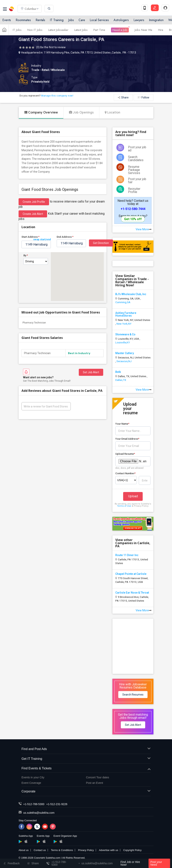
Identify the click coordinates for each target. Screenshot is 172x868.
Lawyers (139, 20)
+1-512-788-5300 (34, 804)
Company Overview (41, 113)
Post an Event (95, 783)
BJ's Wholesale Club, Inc (131, 294)
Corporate (86, 792)
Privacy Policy (86, 850)
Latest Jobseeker (58, 30)
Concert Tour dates (98, 777)
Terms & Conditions (62, 850)
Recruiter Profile (134, 190)
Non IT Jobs (35, 30)
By (26, 255)
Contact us (40, 850)
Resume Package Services (134, 170)
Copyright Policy (132, 850)
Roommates (23, 20)
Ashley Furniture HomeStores (126, 314)
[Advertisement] (142, 646)
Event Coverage (31, 783)
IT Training (57, 20)
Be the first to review (53, 47)
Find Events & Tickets (86, 768)
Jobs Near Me (143, 30)
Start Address (36, 238)
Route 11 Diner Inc (127, 555)
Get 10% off (133, 219)
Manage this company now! (57, 96)
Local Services (99, 20)
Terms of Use (124, 506)
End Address (65, 237)
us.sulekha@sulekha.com (39, 813)
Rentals (40, 20)
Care (82, 20)
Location (112, 113)
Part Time (99, 30)
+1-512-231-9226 (57, 804)
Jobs (71, 20)
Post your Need (156, 863)
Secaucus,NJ (124, 361)
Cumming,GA (123, 302)
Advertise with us (108, 850)
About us (24, 850)
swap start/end (42, 239)
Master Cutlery (125, 353)
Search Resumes (133, 695)
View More (144, 229)
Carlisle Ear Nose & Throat (132, 593)
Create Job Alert (33, 214)
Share (123, 97)
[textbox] (36, 244)
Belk (118, 372)
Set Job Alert (91, 372)
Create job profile (34, 202)
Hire (161, 30)
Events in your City (33, 777)
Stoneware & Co (125, 334)
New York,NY (124, 324)
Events (7, 20)
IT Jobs (17, 30)
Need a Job (120, 30)
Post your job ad (137, 149)
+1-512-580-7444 (133, 209)
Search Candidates (136, 159)
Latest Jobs (81, 30)
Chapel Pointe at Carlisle (131, 574)
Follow (144, 97)
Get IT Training (86, 759)
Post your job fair (137, 181)
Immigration (156, 20)
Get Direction (101, 243)
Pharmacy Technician (34, 323)
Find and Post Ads (86, 749)
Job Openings (81, 113)
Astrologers (121, 20)
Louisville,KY (123, 342)
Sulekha (12, 9)
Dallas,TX (121, 380)
